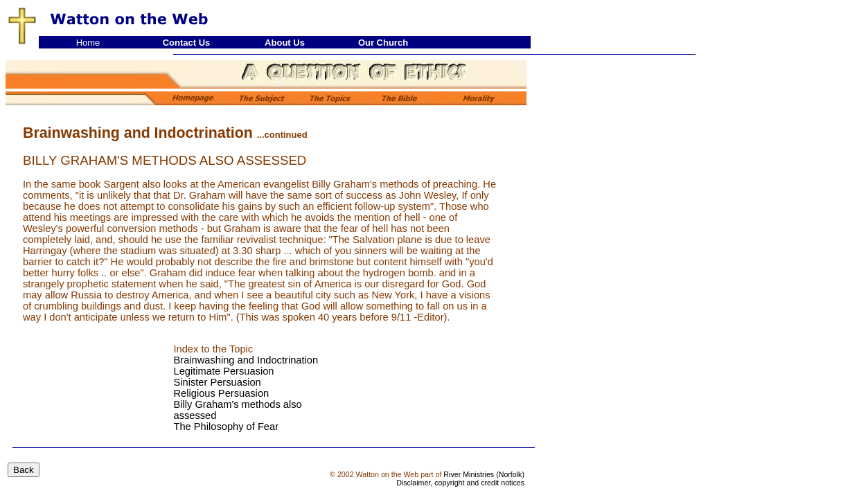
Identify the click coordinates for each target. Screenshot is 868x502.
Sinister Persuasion (218, 382)
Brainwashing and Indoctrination (246, 360)
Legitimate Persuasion (224, 371)
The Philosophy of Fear (227, 427)
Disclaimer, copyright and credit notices (460, 483)
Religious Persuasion (222, 393)
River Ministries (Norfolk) (484, 474)
